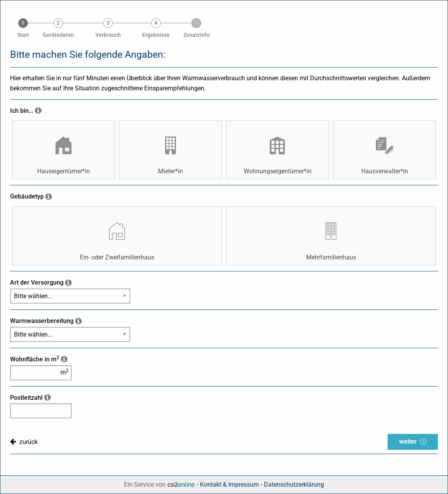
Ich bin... (22, 111)
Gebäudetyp (27, 196)
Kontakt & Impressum (229, 484)
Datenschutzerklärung (294, 484)
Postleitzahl (26, 398)
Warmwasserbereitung (42, 321)
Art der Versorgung (37, 282)
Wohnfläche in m (35, 359)
